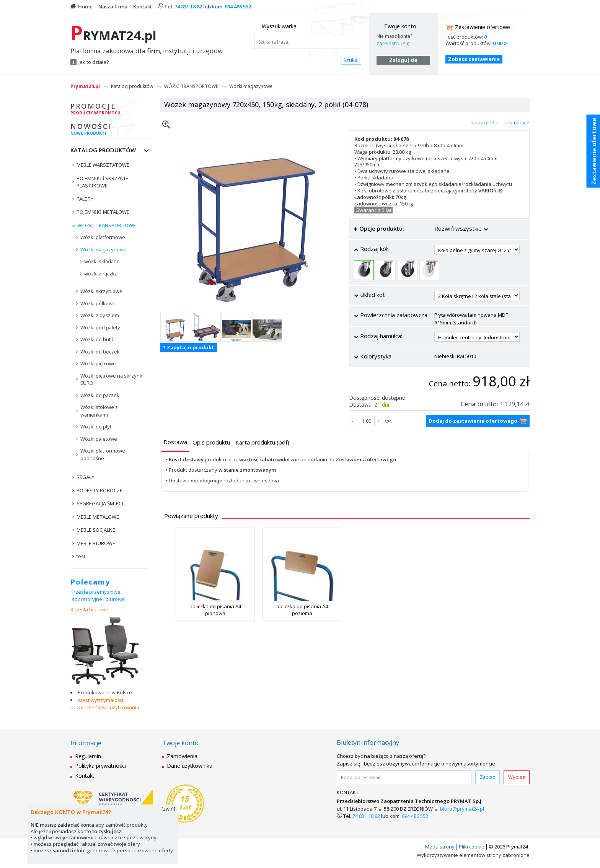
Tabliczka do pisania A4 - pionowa (215, 610)
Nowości (110, 130)
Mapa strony (440, 847)
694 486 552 (238, 7)
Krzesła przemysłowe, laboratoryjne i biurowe (98, 596)
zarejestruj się (393, 43)
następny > (517, 122)
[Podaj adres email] (404, 778)
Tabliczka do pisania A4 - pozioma (302, 610)
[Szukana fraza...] (308, 42)
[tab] (175, 443)
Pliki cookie (472, 847)
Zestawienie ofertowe (483, 27)
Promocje (110, 110)
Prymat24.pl (85, 86)
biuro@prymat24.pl (462, 809)
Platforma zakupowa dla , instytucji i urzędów (147, 51)
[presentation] (175, 442)
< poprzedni (484, 122)
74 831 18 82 (188, 7)
